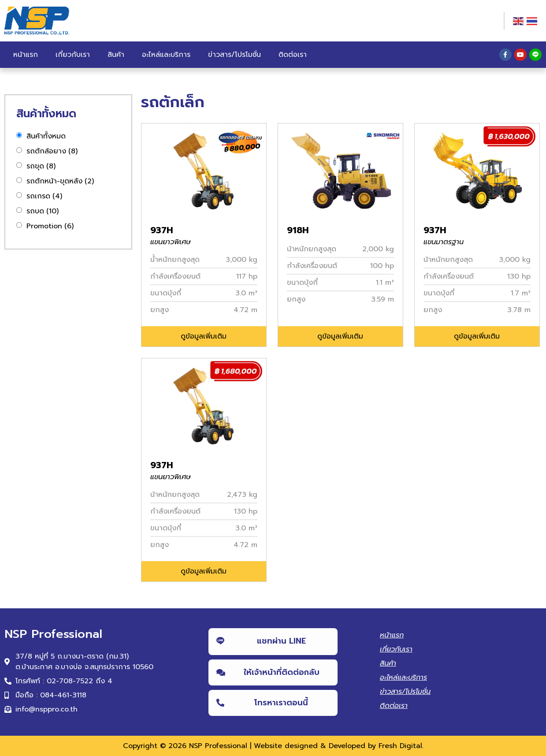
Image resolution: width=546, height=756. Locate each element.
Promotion (50, 226)
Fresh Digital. (401, 746)
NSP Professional (218, 746)
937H (162, 230)
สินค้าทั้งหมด (46, 136)
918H (298, 230)
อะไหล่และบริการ (166, 55)
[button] (204, 336)
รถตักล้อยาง (52, 151)
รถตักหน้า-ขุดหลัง (60, 181)
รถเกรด (44, 196)
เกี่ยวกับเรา (73, 55)
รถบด (43, 211)
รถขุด (41, 166)
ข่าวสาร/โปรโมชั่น (234, 55)
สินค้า (116, 55)
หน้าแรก (26, 55)
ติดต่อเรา (293, 55)
